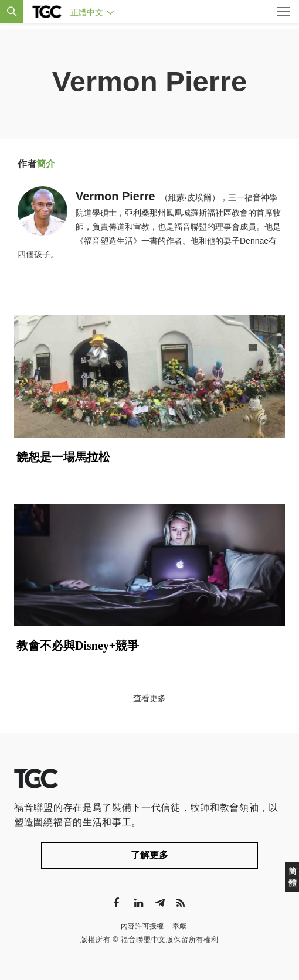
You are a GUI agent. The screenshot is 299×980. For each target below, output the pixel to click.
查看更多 (149, 698)
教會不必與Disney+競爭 (78, 646)
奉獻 (180, 926)
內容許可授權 (142, 926)
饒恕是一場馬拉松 (63, 457)
